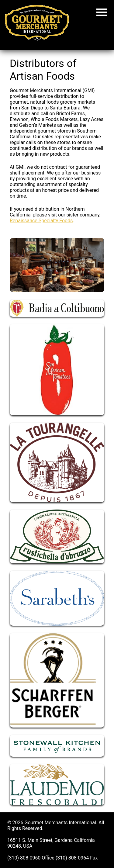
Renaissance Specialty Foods (41, 221)
